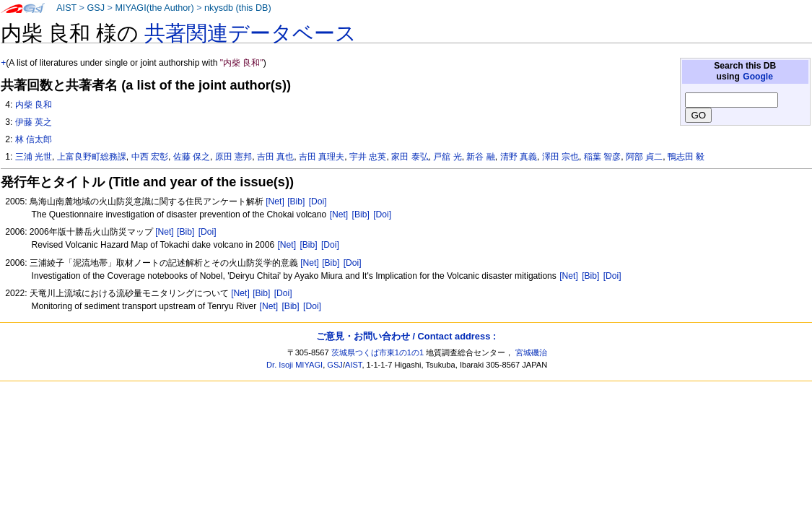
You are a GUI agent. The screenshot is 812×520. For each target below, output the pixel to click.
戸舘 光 (447, 157)
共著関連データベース (250, 33)
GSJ (96, 8)
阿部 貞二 (644, 157)
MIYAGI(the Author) (154, 8)
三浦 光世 (34, 157)
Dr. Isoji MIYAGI (294, 365)
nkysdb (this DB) (238, 8)
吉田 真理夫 (322, 157)
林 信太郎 (34, 139)
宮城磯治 (531, 352)
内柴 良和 (34, 105)
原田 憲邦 (233, 157)
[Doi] (318, 201)
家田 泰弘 (410, 157)
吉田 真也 (275, 157)
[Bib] (296, 201)
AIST (66, 8)
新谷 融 (480, 157)
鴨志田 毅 (686, 157)
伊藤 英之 (34, 122)
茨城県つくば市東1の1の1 (378, 352)
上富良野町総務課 (92, 157)
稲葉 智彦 (602, 157)
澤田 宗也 (560, 157)
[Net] (275, 201)
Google (758, 77)
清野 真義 (519, 157)
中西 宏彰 (150, 157)
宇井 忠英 (368, 157)
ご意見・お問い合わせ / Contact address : (406, 336)
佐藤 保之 (192, 157)
